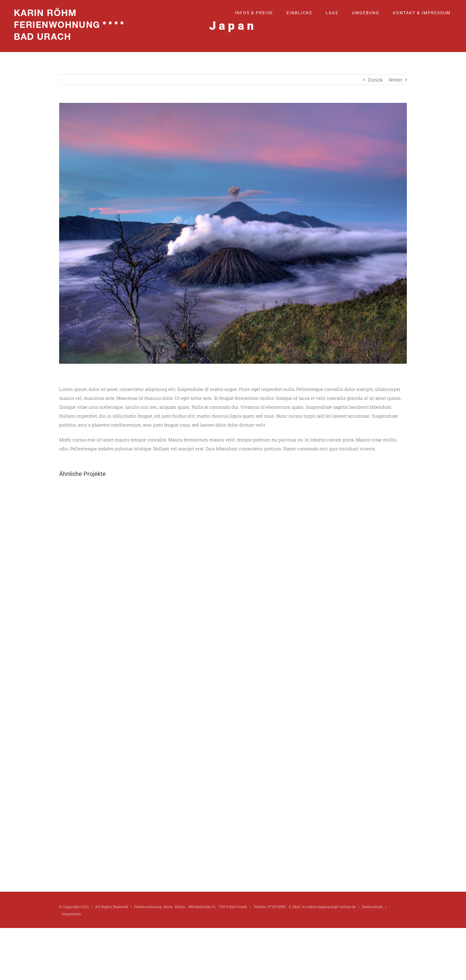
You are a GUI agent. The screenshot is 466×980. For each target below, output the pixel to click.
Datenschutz (372, 907)
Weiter (395, 80)
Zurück (375, 80)
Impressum (71, 914)
